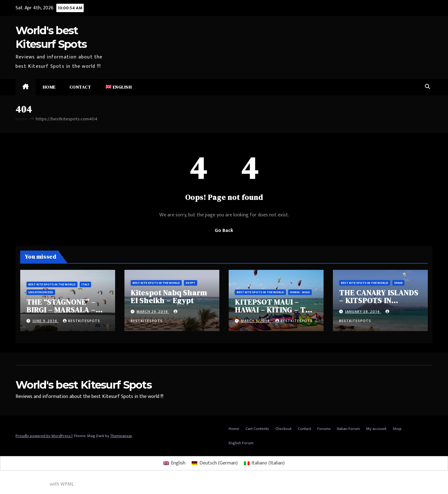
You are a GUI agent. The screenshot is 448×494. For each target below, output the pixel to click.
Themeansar (121, 436)
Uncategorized (41, 292)
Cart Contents (257, 429)
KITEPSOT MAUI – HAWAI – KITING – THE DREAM (275, 310)
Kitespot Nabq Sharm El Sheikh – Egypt (169, 297)
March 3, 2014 (256, 321)
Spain (398, 283)
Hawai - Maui (300, 292)
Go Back (224, 231)
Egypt (191, 283)
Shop (397, 429)
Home (49, 87)
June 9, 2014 (45, 321)
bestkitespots (82, 321)
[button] (427, 87)
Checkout (283, 429)
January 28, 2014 (363, 312)
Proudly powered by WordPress (44, 436)
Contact (80, 87)
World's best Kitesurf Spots (84, 385)
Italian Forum (348, 429)
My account (376, 429)
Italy (85, 284)
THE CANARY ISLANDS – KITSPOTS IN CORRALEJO (379, 300)
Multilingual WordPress (24, 484)
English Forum (241, 443)
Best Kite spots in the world (52, 284)
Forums (324, 429)
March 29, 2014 (153, 312)
